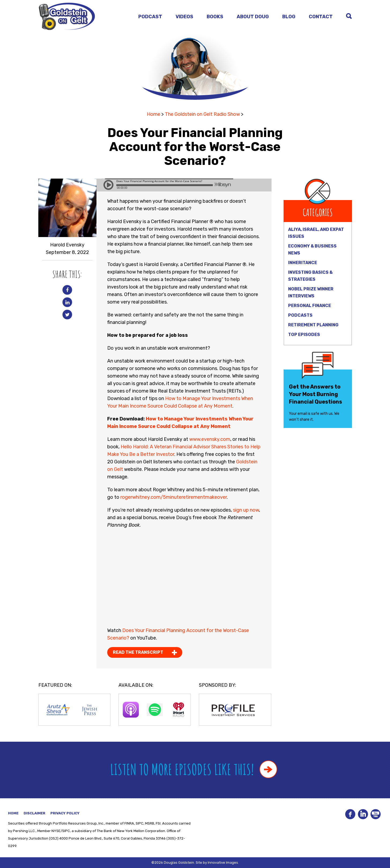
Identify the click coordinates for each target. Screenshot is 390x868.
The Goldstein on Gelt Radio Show (202, 114)
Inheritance (303, 263)
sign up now (246, 510)
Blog (289, 17)
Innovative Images (223, 863)
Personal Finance (310, 306)
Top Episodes (304, 335)
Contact (321, 17)
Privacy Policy (65, 813)
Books (215, 17)
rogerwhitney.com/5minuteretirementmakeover (173, 497)
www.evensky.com (210, 439)
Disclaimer (34, 813)
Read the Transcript (138, 652)
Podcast (150, 17)
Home (154, 114)
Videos (184, 17)
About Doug (253, 17)
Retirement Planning (313, 325)
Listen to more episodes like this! (194, 769)
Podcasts (300, 315)
